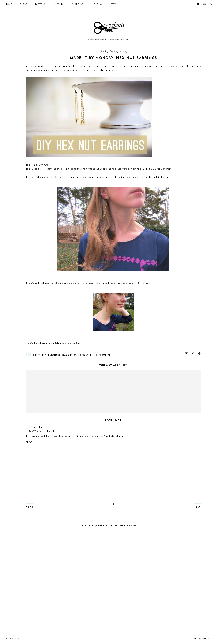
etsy (113, 4)
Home (9, 4)
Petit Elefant (56, 66)
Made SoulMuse (203, 639)
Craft (37, 355)
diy (44, 355)
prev (197, 507)
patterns (40, 4)
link (39, 343)
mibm (94, 355)
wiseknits (18, 638)
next (30, 507)
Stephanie (129, 66)
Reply (29, 442)
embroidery (79, 4)
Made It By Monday (75, 355)
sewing (98, 4)
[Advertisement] (109, 601)
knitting (59, 4)
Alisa (38, 428)
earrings (54, 355)
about (24, 4)
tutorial (94, 66)
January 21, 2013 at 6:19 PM (41, 431)
